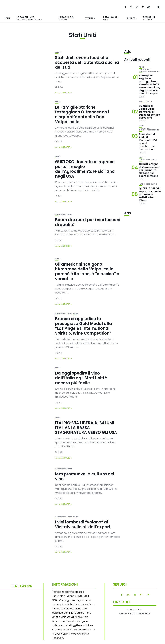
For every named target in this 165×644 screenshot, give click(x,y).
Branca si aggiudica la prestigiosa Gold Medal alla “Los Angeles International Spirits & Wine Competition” (84, 326)
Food (141, 67)
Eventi (89, 18)
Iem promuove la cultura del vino (85, 476)
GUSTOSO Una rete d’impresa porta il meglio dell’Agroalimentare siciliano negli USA (85, 169)
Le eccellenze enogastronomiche (29, 18)
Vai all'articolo (63, 93)
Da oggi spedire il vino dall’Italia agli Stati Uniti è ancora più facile (81, 378)
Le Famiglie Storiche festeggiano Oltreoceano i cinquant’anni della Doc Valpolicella (82, 115)
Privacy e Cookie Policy (135, 614)
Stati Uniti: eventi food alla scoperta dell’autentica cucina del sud (87, 62)
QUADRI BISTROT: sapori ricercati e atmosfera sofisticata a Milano (150, 194)
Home (7, 18)
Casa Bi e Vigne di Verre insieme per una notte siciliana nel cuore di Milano (149, 170)
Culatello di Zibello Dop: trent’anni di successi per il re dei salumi (149, 112)
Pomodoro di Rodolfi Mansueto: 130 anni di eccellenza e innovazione (148, 142)
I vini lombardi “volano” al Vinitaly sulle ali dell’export (83, 524)
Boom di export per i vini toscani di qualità (88, 222)
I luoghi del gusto (66, 18)
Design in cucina (149, 18)
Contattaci (135, 609)
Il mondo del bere (111, 18)
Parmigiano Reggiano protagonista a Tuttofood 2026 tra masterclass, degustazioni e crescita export (149, 84)
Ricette (132, 18)
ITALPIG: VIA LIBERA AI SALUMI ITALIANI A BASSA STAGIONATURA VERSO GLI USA (86, 428)
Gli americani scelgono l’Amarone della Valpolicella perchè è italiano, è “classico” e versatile (87, 271)
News (58, 102)
